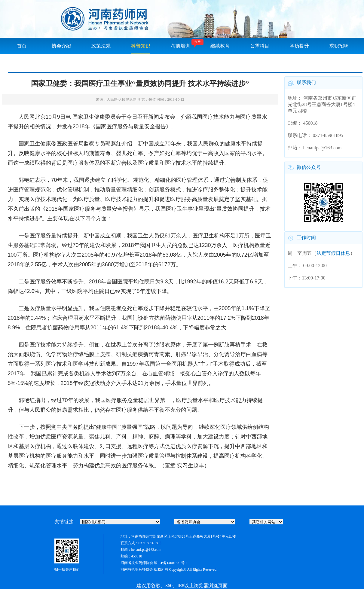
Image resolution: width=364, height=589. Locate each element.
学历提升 (299, 46)
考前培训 (180, 46)
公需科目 (260, 46)
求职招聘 (339, 46)
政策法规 (101, 46)
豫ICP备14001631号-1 (171, 563)
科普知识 (141, 46)
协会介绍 (61, 46)
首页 (22, 46)
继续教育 (220, 46)
